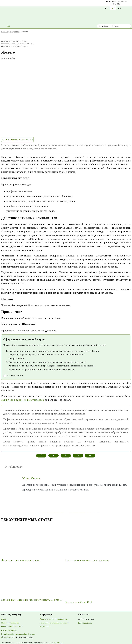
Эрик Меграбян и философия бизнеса (18, 634)
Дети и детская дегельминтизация (21, 560)
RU (113, 9)
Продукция (15, 32)
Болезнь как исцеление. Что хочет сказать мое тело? (32, 600)
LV (106, 8)
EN (119, 8)
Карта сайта (45, 627)
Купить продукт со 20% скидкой (17, 139)
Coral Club (117, 4)
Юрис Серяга (31, 478)
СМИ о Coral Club (9, 630)
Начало (4, 32)
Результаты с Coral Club (79, 602)
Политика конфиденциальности (54, 619)
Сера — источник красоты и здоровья (87, 560)
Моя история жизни (10, 623)
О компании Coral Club (12, 627)
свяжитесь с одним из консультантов (23, 400)
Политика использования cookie (54, 623)
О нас (4, 619)
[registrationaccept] (5, 376)
